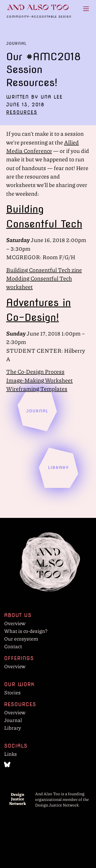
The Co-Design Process (35, 371)
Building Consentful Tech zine (44, 270)
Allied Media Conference (42, 146)
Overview (15, 623)
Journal (13, 720)
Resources (22, 112)
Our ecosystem (21, 639)
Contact (13, 646)
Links (10, 754)
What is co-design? (26, 631)
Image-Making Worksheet (39, 380)
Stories (12, 692)
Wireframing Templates (37, 389)
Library (13, 728)
